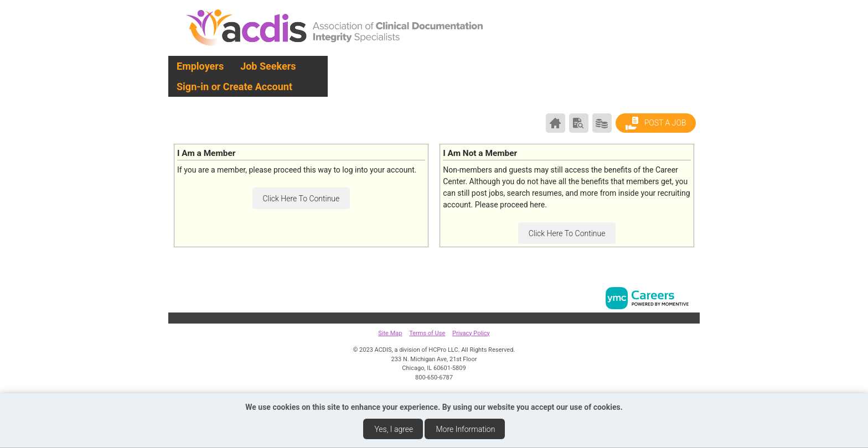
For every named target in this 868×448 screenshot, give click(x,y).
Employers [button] (200, 66)
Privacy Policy (471, 333)
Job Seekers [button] (268, 66)
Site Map (390, 333)
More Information (466, 429)
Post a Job (655, 123)
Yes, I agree (394, 429)
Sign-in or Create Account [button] (234, 87)
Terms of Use (427, 333)
